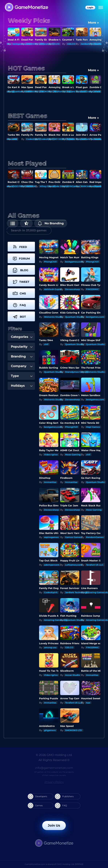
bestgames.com (74, 262)
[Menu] (101, 8)
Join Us (54, 825)
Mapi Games (93, 427)
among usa (50, 647)
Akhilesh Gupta (53, 289)
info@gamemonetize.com (54, 768)
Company (22, 366)
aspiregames (51, 537)
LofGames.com (74, 565)
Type (22, 376)
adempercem (52, 565)
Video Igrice (51, 455)
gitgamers (50, 730)
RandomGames (95, 537)
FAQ (61, 806)
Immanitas (50, 482)
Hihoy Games (47, 186)
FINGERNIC (92, 289)
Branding (22, 356)
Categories (22, 337)
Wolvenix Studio (53, 317)
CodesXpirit (47, 44)
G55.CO (71, 44)
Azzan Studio (73, 675)
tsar (88, 703)
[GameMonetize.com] (26, 8)
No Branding (51, 223)
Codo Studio (60, 186)
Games (35, 806)
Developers (37, 796)
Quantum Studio (74, 317)
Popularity (22, 347)
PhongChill (50, 262)
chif (15, 139)
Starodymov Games (76, 372)
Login (90, 7)
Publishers (64, 796)
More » (93, 23)
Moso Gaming (73, 455)
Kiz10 (56, 44)
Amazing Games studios (58, 620)
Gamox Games (73, 537)
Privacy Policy (54, 782)
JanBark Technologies (77, 592)
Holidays (22, 386)
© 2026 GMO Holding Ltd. (54, 755)
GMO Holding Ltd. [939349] (70, 864)
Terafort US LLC (95, 565)
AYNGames (73, 186)
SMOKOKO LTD (74, 730)
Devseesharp (72, 289)
